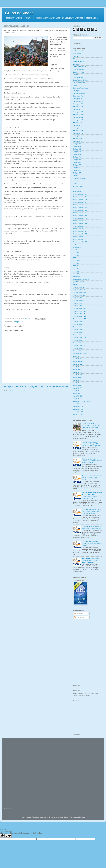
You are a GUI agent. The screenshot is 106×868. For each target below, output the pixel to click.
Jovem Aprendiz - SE (80, 239)
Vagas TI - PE (77, 385)
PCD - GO (76, 258)
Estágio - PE (77, 162)
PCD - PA (76, 263)
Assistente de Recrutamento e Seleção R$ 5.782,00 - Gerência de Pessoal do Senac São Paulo (92, 495)
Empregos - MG (78, 117)
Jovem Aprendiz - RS (80, 234)
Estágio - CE (77, 149)
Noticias (76, 250)
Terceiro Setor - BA (79, 298)
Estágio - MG (77, 160)
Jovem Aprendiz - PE (80, 218)
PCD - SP (76, 274)
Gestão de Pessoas (79, 178)
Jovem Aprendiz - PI (80, 221)
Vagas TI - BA (77, 361)
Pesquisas (76, 276)
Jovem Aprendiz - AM (80, 194)
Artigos (75, 59)
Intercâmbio (77, 191)
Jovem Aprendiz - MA (80, 207)
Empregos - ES (78, 109)
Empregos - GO (78, 112)
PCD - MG (76, 261)
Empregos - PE (78, 128)
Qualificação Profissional (81, 279)
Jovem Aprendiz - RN (80, 229)
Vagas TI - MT (78, 377)
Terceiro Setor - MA (79, 311)
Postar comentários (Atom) (19, 391)
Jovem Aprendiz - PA (80, 213)
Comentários (79, 617)
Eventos (76, 176)
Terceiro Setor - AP (79, 295)
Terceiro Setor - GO (79, 308)
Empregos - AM (78, 99)
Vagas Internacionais (80, 354)
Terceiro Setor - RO (79, 338)
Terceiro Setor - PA (79, 322)
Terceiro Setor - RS (79, 343)
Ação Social (77, 54)
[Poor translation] (8, 836)
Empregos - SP (18, 322)
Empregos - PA (78, 125)
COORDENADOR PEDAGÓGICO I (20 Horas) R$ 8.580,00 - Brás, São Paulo (91, 426)
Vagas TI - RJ (77, 391)
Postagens (79, 614)
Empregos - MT (78, 123)
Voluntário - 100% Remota (82, 401)
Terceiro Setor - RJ (79, 335)
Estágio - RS (77, 170)
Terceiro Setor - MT (79, 319)
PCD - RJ (76, 266)
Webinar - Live (78, 415)
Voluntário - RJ (78, 409)
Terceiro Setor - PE (79, 327)
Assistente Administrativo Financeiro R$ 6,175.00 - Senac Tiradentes (90, 560)
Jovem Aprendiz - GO (80, 205)
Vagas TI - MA (78, 372)
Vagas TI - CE (78, 364)
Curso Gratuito (78, 77)
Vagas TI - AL (77, 356)
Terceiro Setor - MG (79, 314)
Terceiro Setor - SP (79, 351)
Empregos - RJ (78, 133)
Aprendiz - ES (77, 56)
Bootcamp (76, 64)
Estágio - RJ (77, 168)
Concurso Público (79, 72)
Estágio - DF (77, 152)
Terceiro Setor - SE (79, 348)
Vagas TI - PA (77, 380)
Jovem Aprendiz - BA (80, 197)
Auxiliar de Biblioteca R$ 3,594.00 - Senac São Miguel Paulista (92, 543)
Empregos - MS (78, 120)
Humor (75, 184)
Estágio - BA (77, 146)
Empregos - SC (78, 138)
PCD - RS (76, 269)
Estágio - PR (77, 165)
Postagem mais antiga (58, 386)
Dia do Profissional (79, 83)
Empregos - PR (78, 130)
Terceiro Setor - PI (79, 330)
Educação (76, 91)
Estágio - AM (77, 144)
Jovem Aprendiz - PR (80, 223)
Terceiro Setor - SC (79, 346)
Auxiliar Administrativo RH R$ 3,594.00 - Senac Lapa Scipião (92, 478)
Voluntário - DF (78, 407)
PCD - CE (76, 253)
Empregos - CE (78, 104)
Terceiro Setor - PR (79, 332)
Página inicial (36, 386)
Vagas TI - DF (77, 367)
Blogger (82, 817)
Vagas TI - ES (77, 369)
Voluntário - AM (78, 404)
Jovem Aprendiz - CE (80, 199)
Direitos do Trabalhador (81, 88)
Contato (75, 75)
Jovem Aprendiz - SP (80, 242)
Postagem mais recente (15, 386)
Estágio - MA (77, 157)
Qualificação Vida (79, 282)
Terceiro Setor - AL (79, 290)
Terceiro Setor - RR (79, 340)
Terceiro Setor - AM (79, 292)
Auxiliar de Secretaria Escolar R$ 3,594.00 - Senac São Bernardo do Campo (92, 511)
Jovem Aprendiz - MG (80, 210)
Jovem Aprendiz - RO (80, 231)
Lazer (75, 245)
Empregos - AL (78, 96)
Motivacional (77, 247)
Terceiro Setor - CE (79, 300)
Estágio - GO (77, 154)
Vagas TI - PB (77, 383)
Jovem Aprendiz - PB (80, 215)
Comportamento (78, 69)
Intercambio (77, 189)
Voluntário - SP (78, 412)
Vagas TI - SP (77, 399)
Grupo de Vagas (19, 13)
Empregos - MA (78, 115)
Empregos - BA (78, 101)
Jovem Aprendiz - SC (80, 237)
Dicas (75, 85)
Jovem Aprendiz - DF (80, 202)
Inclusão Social (78, 186)
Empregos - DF (78, 107)
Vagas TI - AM (78, 359)
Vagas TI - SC (78, 396)
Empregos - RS (78, 136)
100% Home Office (79, 51)
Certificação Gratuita (80, 67)
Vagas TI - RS (78, 393)
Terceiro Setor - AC (79, 287)
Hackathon (76, 181)
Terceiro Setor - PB (79, 324)
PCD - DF (76, 255)
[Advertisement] (88, 637)
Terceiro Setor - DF (79, 303)
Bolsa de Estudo (78, 61)
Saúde (75, 284)
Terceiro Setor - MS (79, 316)
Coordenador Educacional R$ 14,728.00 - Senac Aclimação (92, 527)
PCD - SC (76, 271)
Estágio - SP (77, 173)
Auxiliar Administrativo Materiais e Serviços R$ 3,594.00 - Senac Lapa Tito (91, 444)
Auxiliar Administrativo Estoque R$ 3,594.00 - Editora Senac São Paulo (92, 461)
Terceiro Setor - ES (79, 306)
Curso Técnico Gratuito (81, 80)
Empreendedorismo (79, 93)
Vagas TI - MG (78, 375)
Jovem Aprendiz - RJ (80, 226)
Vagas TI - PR (78, 388)
